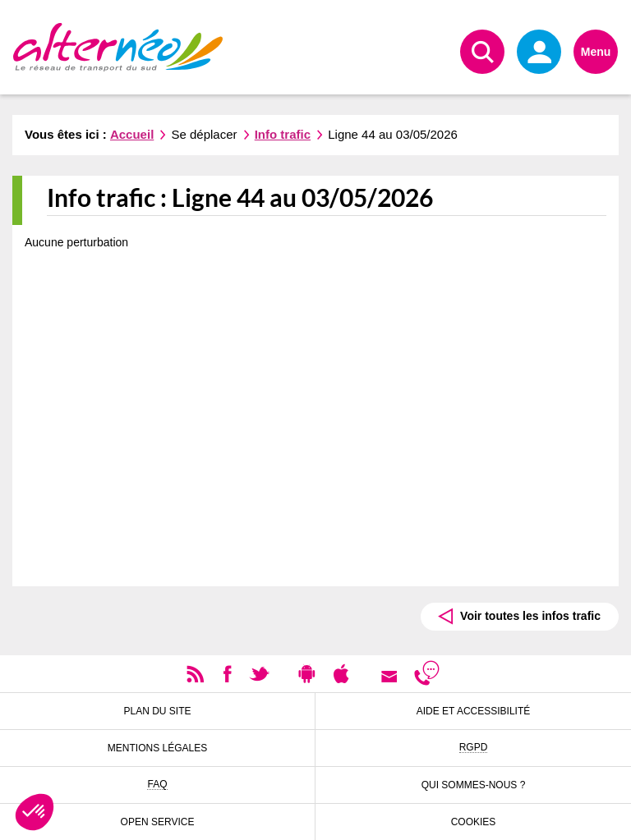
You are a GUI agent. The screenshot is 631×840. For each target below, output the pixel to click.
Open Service (158, 822)
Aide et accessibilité (474, 711)
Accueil (132, 134)
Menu (596, 52)
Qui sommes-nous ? (474, 785)
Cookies (474, 822)
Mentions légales (157, 748)
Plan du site (157, 711)
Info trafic (283, 134)
